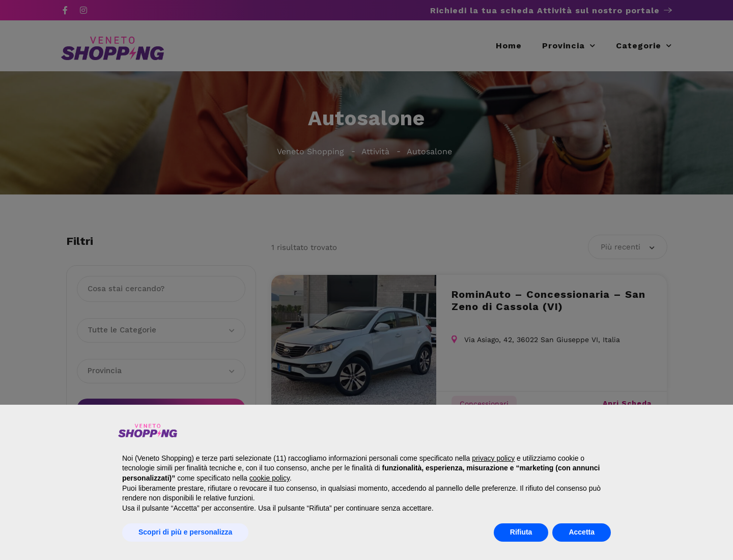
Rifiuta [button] (521, 532)
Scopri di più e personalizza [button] (185, 532)
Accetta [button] (582, 532)
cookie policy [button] (270, 478)
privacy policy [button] (493, 458)
